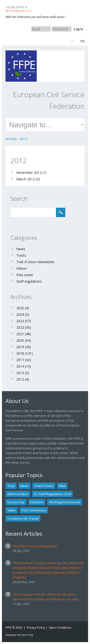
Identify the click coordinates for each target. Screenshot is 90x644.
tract (11, 486)
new (62, 486)
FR (82, 41)
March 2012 (26, 179)
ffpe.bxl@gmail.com (18, 11)
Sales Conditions (60, 628)
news (24, 486)
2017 (20, 360)
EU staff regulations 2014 (52, 494)
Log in (78, 29)
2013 (20, 373)
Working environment (65, 502)
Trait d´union (44, 486)
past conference (34, 510)
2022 (20, 327)
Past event (25, 275)
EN (72, 41)
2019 (20, 347)
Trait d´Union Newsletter (35, 262)
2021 (20, 334)
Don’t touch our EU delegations (35, 546)
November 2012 (29, 173)
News (21, 249)
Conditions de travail (23, 518)
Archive (11, 139)
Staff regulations (29, 281)
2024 (20, 314)
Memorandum (18, 494)
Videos (21, 268)
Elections (37, 502)
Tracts (21, 255)
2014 (20, 366)
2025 (20, 308)
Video (12, 510)
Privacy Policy (36, 628)
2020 (20, 340)
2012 (24, 139)
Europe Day (16, 502)
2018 (20, 353)
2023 (20, 321)
